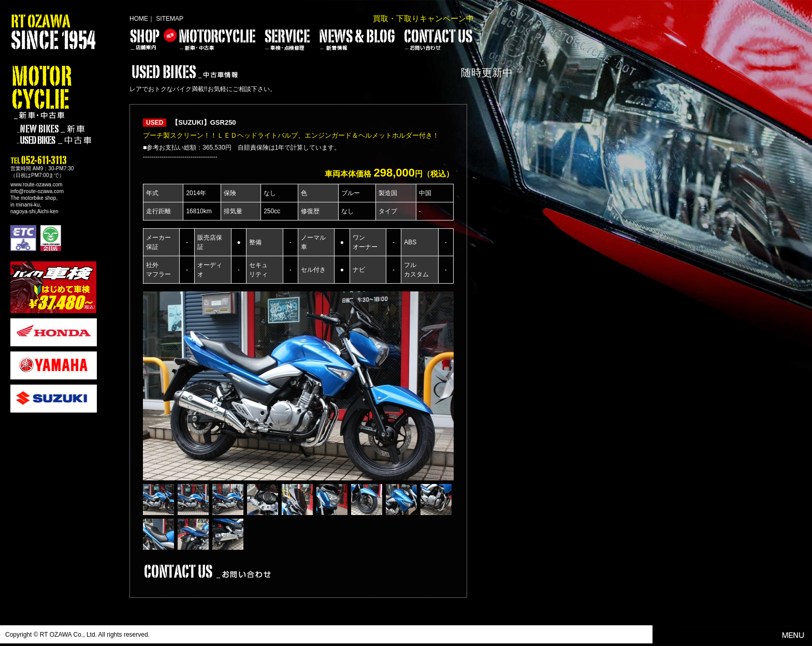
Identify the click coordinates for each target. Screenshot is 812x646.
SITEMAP (170, 19)
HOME (139, 19)
